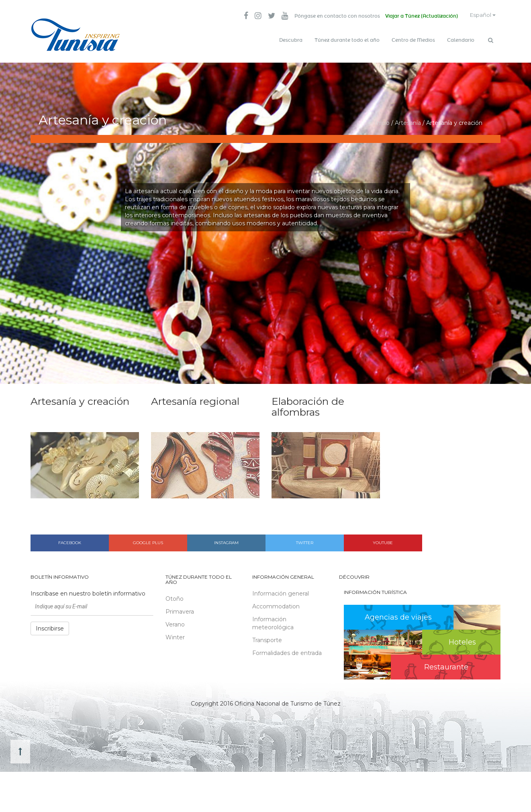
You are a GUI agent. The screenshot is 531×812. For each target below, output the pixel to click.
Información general (281, 591)
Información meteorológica (273, 621)
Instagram (226, 540)
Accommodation (276, 604)
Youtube (383, 540)
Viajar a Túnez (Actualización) (417, 16)
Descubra (291, 40)
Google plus (148, 540)
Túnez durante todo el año (347, 40)
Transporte (267, 638)
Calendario (461, 40)
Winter (175, 635)
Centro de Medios (413, 40)
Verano (175, 622)
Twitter (305, 540)
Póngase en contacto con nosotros (332, 16)
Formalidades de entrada (287, 651)
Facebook (70, 540)
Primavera (180, 610)
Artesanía (408, 120)
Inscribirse (50, 626)
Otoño (175, 597)
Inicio (382, 120)
